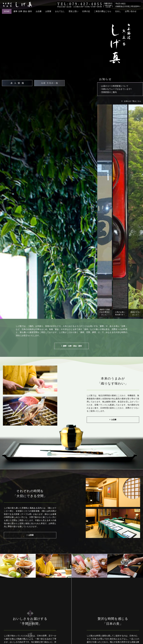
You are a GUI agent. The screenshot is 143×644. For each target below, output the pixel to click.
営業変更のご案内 (109, 92)
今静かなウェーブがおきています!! (116, 89)
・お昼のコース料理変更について (114, 86)
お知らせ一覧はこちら (133, 101)
